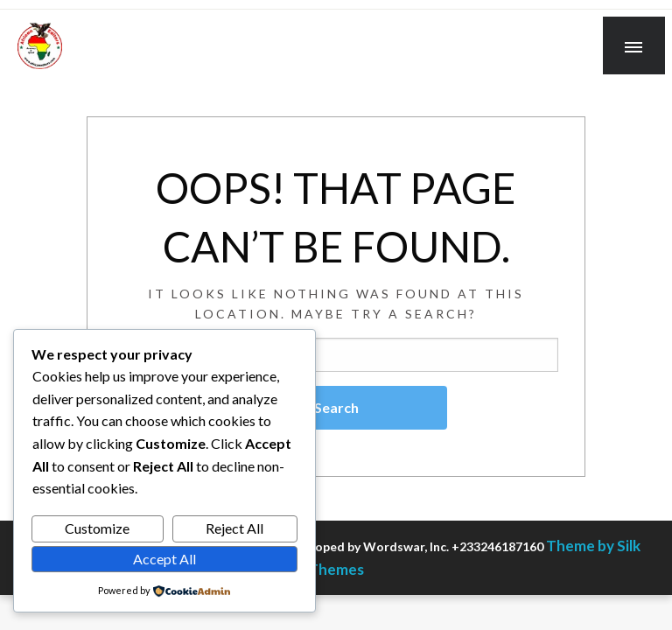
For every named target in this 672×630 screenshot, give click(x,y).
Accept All (164, 559)
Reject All (234, 528)
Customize (97, 528)
